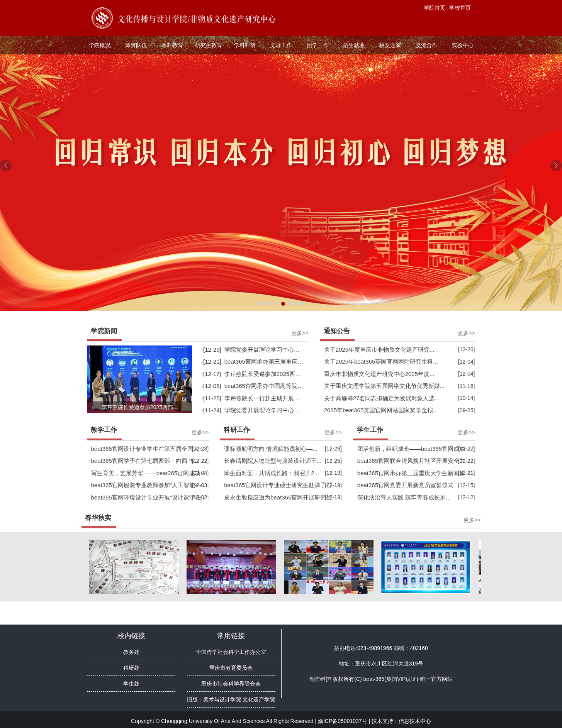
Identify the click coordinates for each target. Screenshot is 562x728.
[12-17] (254, 374)
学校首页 (460, 8)
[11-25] (254, 398)
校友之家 (390, 45)
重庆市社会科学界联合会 (231, 684)
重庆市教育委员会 (231, 668)
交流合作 (426, 45)
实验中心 (463, 45)
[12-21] (254, 361)
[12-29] (254, 350)
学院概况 (100, 45)
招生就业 (354, 45)
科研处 (131, 668)
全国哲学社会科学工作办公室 (231, 652)
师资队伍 (136, 45)
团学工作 (318, 45)
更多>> (300, 333)
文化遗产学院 (259, 699)
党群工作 (281, 45)
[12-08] (254, 386)
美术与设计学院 (222, 699)
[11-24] (254, 410)
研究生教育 (209, 45)
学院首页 (435, 8)
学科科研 (245, 45)
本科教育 (172, 45)
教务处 (131, 652)
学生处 (131, 684)
